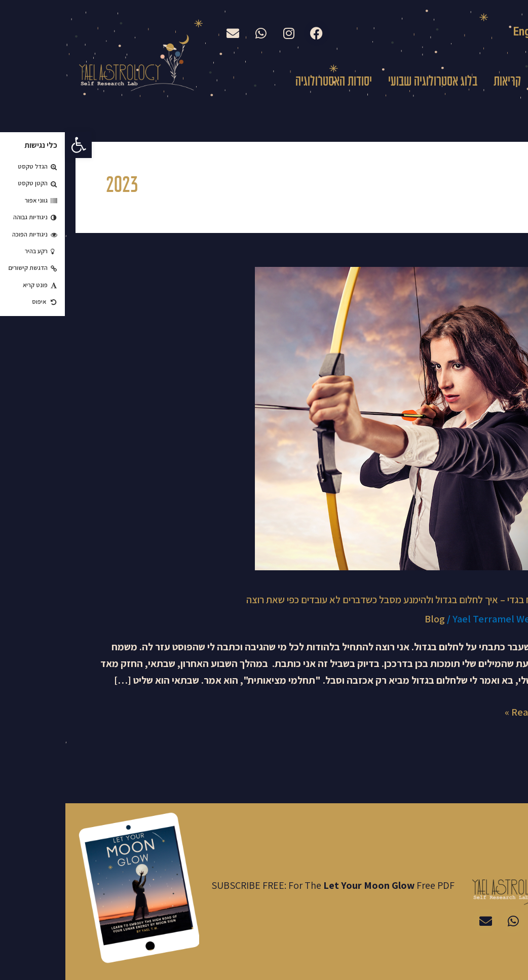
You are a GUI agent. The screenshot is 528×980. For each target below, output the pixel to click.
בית (508, 82)
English (465, 31)
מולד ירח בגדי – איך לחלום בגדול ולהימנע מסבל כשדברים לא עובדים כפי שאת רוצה (337, 600)
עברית (511, 33)
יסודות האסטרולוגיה (268, 82)
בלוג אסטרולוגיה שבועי (367, 82)
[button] (13, 145)
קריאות (442, 82)
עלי (478, 82)
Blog (369, 619)
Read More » (466, 711)
